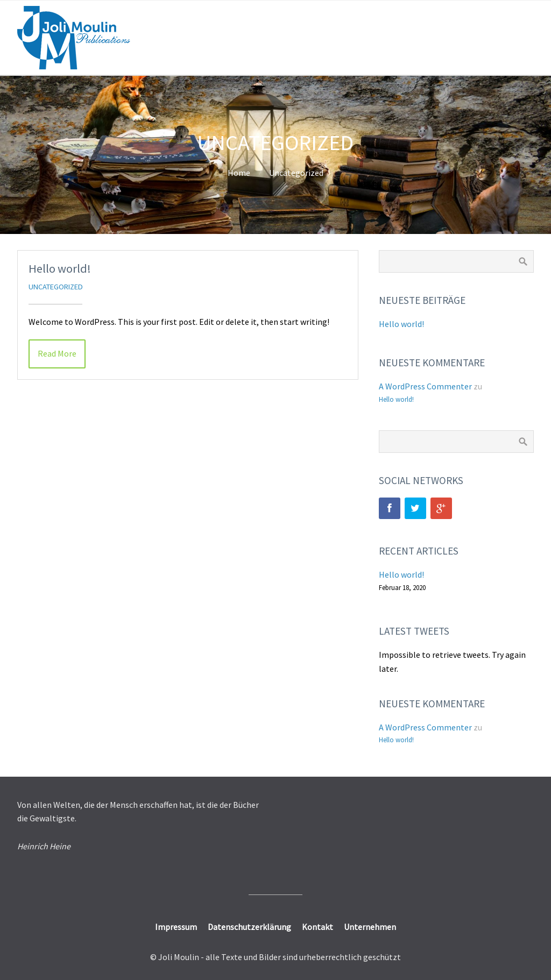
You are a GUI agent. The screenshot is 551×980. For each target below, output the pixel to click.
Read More (57, 353)
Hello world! (60, 268)
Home (239, 173)
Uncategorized (296, 173)
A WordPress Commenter (425, 386)
